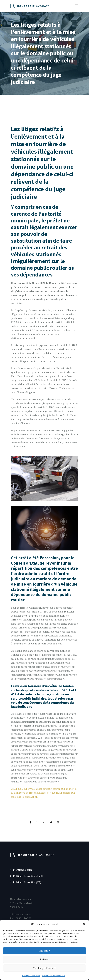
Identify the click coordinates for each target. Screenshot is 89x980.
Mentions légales (23, 870)
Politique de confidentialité (53, 976)
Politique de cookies (31, 976)
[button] (84, 924)
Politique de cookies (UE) (27, 882)
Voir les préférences (45, 968)
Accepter (45, 951)
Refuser (45, 959)
